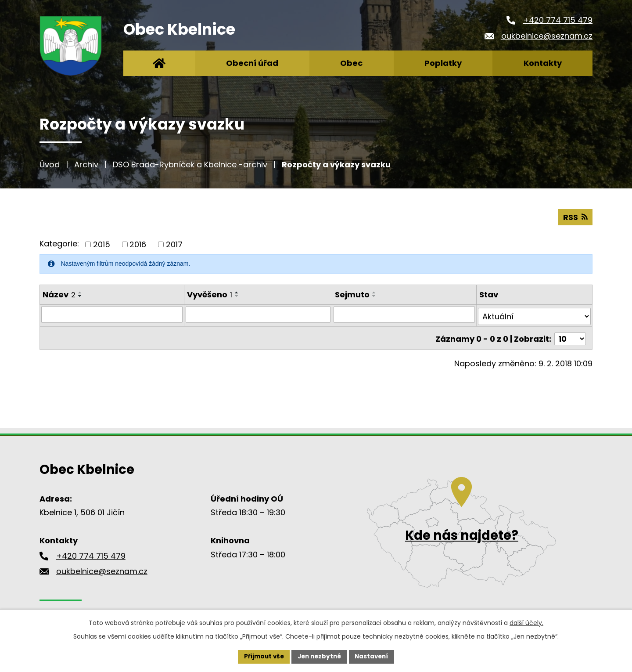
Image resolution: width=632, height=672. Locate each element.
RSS (575, 217)
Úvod (50, 164)
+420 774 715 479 (558, 20)
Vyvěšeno (210, 294)
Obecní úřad (252, 63)
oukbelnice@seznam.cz (547, 36)
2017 (174, 244)
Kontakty (543, 63)
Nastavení (374, 656)
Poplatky (443, 63)
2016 (138, 244)
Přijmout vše (261, 656)
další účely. (526, 622)
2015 (102, 244)
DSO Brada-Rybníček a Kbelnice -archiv (190, 164)
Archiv (86, 164)
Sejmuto (353, 294)
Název (59, 294)
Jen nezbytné (319, 656)
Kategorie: (59, 243)
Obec (351, 63)
